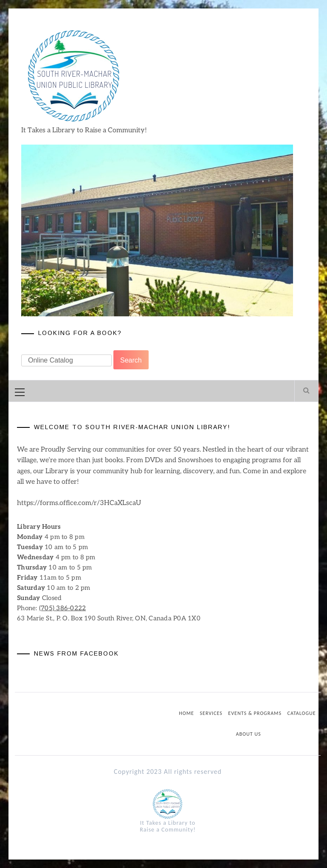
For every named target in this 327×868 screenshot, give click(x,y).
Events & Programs (255, 713)
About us (249, 734)
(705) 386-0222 (63, 608)
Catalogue (302, 713)
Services (211, 713)
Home (186, 713)
